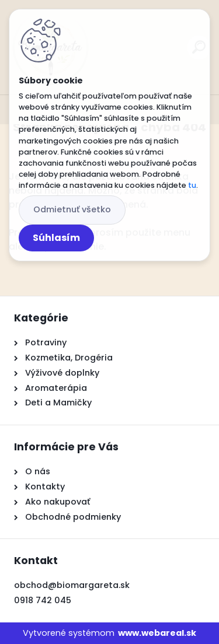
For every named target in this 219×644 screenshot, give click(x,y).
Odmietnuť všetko (72, 209)
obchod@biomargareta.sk (72, 585)
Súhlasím (56, 238)
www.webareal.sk (157, 633)
